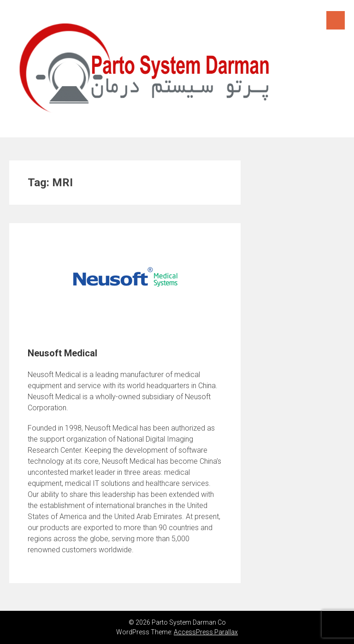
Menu (336, 20)
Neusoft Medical (62, 353)
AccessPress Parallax (206, 632)
